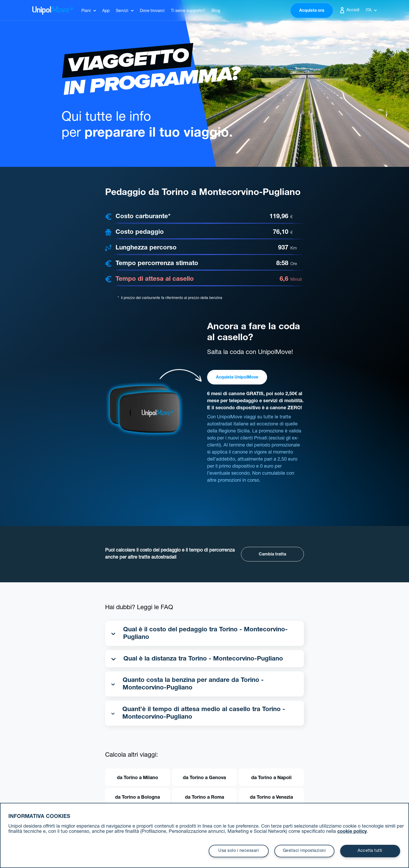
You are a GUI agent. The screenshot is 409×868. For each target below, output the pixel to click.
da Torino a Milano (137, 778)
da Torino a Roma (204, 798)
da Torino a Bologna (137, 798)
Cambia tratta (272, 555)
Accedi (349, 10)
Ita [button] (371, 11)
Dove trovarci (152, 11)
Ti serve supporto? (188, 11)
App (106, 11)
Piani (86, 11)
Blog (216, 11)
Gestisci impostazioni (304, 851)
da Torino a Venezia (271, 798)
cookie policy (352, 832)
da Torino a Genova (204, 778)
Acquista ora (312, 11)
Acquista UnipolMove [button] (237, 378)
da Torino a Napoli (271, 778)
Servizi (122, 11)
